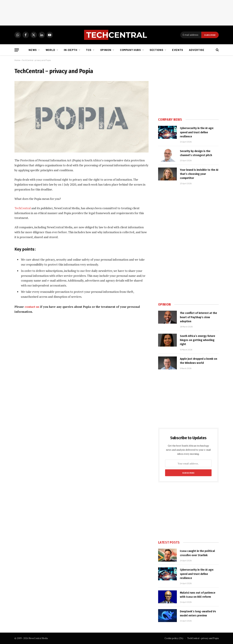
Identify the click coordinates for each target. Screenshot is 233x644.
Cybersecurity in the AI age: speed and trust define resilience (197, 132)
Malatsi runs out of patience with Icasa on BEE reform (198, 595)
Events (178, 50)
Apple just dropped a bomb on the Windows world (199, 361)
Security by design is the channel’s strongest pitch (196, 153)
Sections (156, 50)
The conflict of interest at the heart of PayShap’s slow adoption (198, 317)
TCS (89, 50)
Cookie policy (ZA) (174, 638)
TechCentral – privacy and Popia (203, 638)
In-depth (70, 50)
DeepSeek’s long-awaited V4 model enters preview (198, 613)
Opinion (106, 50)
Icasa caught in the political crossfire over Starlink (197, 553)
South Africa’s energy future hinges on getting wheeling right (198, 340)
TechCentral (23, 208)
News (33, 50)
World (50, 50)
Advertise (197, 50)
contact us (32, 307)
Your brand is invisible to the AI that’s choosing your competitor (199, 174)
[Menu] (17, 50)
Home (17, 60)
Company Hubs (130, 50)
